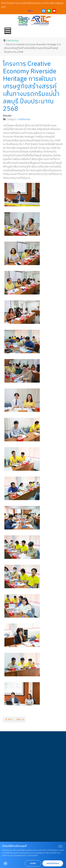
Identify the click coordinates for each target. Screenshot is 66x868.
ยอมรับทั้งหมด (53, 863)
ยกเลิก (33, 863)
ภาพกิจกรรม (24, 119)
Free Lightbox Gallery (8, 711)
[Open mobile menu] (8, 31)
